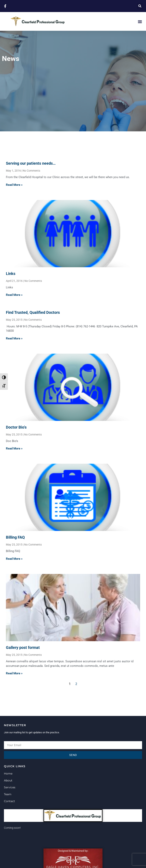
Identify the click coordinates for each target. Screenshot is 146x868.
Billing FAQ (15, 537)
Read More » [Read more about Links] (14, 295)
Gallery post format (23, 647)
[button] (140, 6)
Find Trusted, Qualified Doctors (33, 312)
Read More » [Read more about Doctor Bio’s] (14, 448)
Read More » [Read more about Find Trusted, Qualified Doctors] (14, 338)
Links (11, 274)
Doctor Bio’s (16, 427)
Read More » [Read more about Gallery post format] (14, 673)
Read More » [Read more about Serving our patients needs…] (14, 185)
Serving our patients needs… (31, 163)
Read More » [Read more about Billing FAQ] (14, 559)
